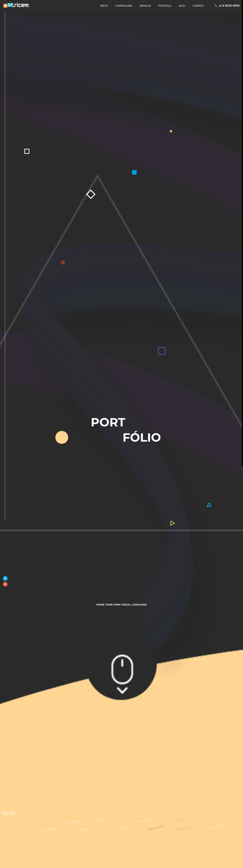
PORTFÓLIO (165, 6)
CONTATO (198, 6)
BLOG (182, 6)
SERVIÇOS (145, 6)
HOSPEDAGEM (124, 6)
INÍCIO (104, 6)
